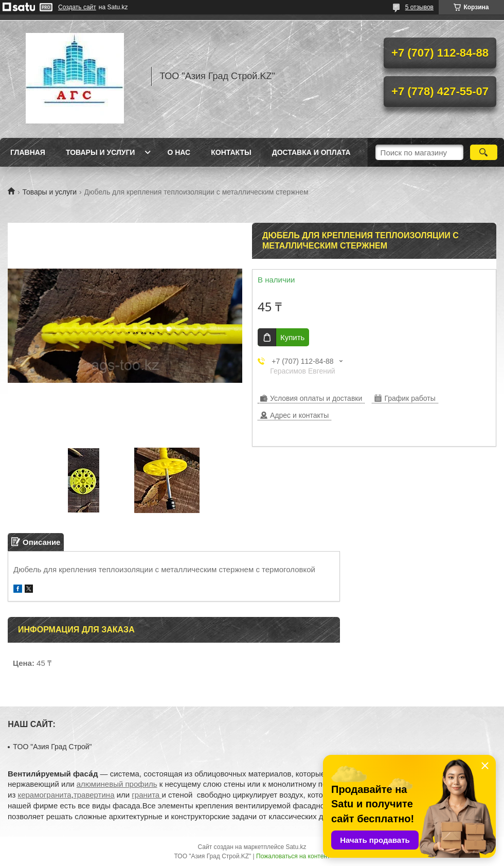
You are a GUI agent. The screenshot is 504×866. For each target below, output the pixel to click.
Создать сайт (77, 7)
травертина (94, 795)
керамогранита (44, 795)
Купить (292, 337)
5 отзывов (419, 7)
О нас (179, 152)
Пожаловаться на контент (293, 856)
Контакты (231, 152)
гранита (147, 795)
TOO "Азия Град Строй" (52, 747)
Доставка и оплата (311, 152)
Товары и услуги (101, 152)
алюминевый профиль (117, 784)
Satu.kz (296, 847)
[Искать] (484, 152)
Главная (28, 152)
